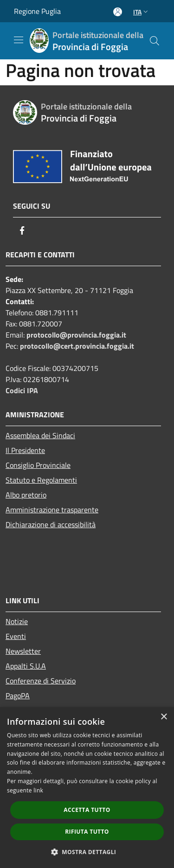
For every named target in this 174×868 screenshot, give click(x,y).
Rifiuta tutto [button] (87, 832)
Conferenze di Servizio (41, 681)
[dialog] (87, 788)
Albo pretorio (26, 495)
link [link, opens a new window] (38, 790)
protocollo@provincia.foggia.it (76, 335)
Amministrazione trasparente (52, 510)
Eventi (16, 636)
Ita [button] (142, 12)
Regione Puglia (37, 11)
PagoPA (18, 696)
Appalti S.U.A (26, 666)
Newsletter (23, 651)
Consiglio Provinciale (38, 465)
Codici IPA (22, 390)
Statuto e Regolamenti (41, 480)
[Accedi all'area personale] (118, 12)
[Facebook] (22, 230)
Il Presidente (25, 450)
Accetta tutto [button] (87, 810)
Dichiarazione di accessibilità (51, 524)
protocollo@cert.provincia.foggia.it (77, 346)
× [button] (164, 717)
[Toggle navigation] (19, 40)
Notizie (17, 621)
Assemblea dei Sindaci (40, 435)
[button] (87, 852)
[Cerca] (155, 41)
